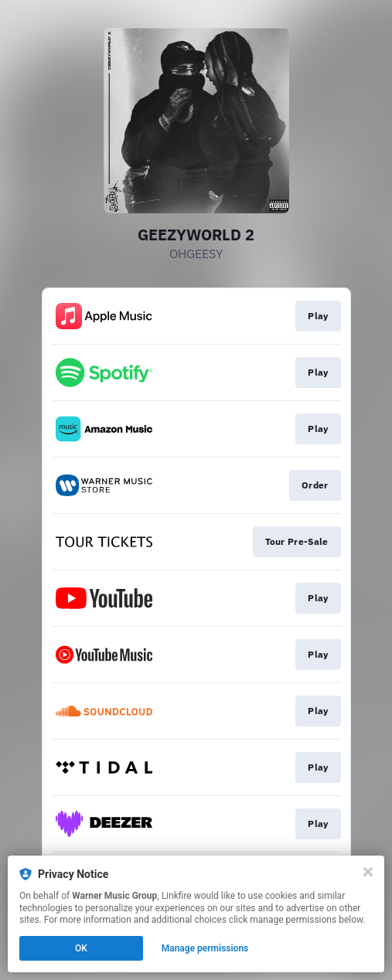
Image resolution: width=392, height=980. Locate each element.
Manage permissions (205, 948)
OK (81, 948)
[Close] (368, 872)
